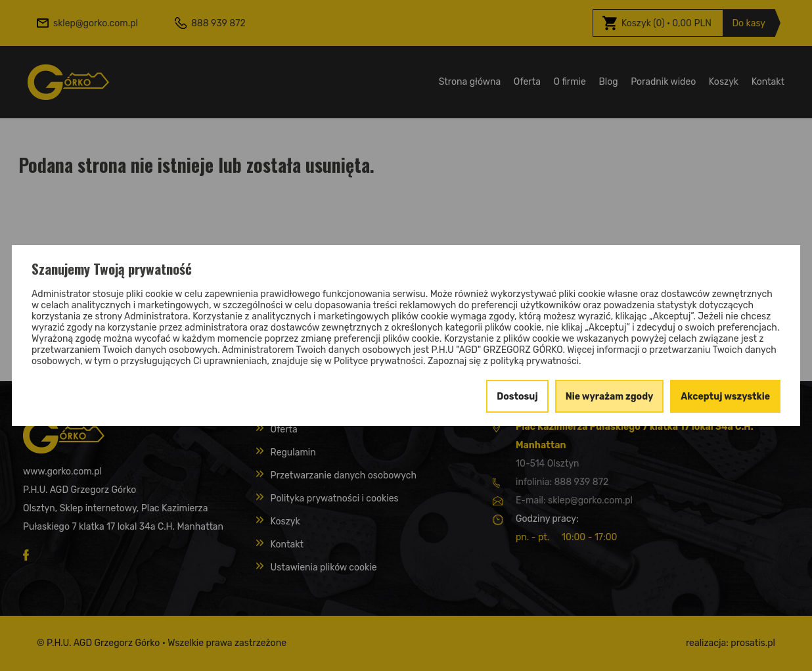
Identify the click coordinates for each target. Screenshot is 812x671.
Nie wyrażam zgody (610, 397)
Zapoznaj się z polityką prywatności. (505, 361)
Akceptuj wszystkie (725, 397)
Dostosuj (517, 397)
